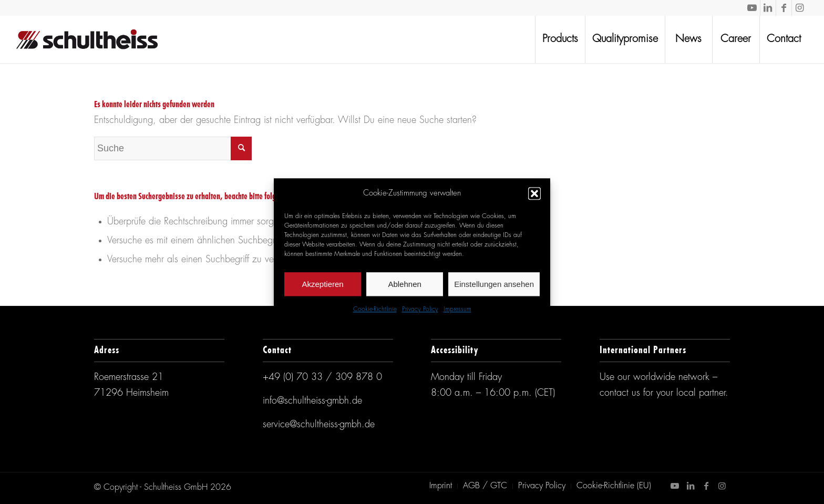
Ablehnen (404, 284)
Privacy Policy (420, 310)
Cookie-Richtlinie (375, 310)
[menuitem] (560, 39)
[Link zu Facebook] (784, 8)
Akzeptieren (322, 284)
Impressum (457, 310)
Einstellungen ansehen (494, 284)
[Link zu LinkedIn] (768, 8)
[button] (534, 194)
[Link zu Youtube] (752, 8)
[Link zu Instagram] (800, 8)
